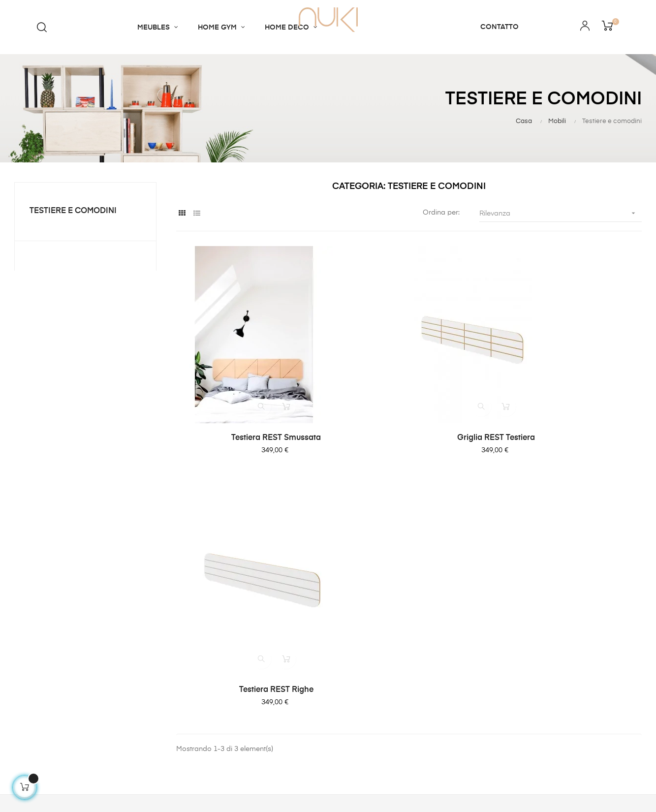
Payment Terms (363, 627)
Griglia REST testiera (409, 421)
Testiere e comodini (73, 211)
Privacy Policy (361, 681)
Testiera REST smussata (247, 421)
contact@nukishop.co (46, 681)
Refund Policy (360, 663)
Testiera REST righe (571, 423)
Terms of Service (365, 645)
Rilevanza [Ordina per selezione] (561, 213)
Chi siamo (190, 610)
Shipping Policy (363, 610)
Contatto (188, 627)
